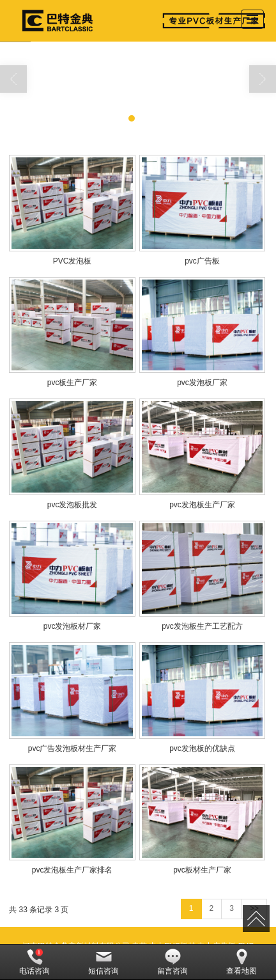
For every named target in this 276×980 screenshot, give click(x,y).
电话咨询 (34, 962)
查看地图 (241, 962)
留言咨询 (172, 962)
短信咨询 (103, 962)
